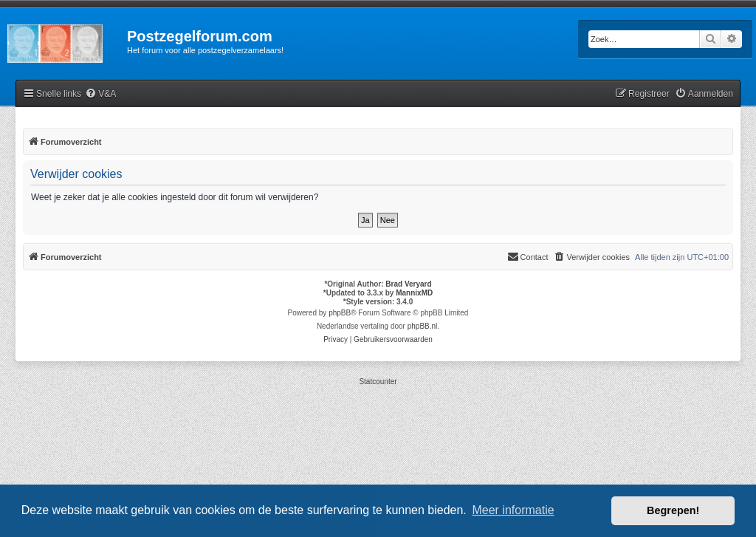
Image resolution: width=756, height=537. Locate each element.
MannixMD (414, 293)
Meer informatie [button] (513, 510)
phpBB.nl (423, 326)
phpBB (340, 313)
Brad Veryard (408, 284)
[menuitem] (100, 94)
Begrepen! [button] (673, 510)
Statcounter (378, 382)
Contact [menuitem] (528, 256)
